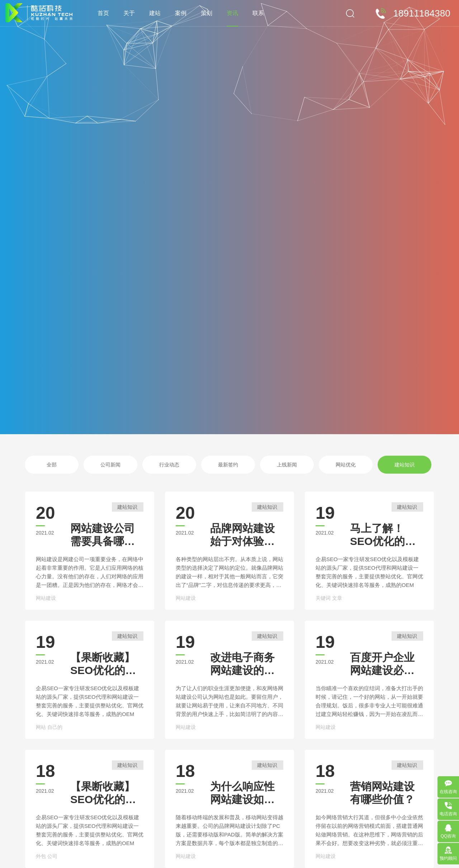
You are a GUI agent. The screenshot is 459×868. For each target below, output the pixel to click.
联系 (258, 13)
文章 (337, 598)
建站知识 (404, 465)
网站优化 (346, 465)
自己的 (55, 727)
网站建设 (46, 598)
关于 (129, 13)
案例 (181, 13)
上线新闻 (287, 465)
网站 (41, 727)
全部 (52, 465)
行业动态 (169, 465)
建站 (155, 13)
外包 (41, 856)
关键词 (323, 598)
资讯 (232, 13)
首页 (103, 13)
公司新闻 (110, 465)
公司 (52, 856)
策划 (207, 13)
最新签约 (228, 465)
